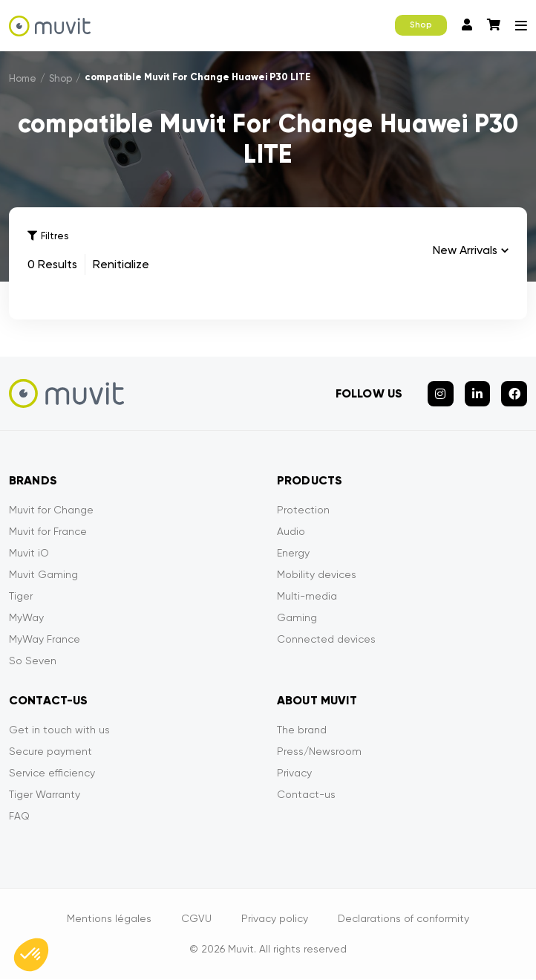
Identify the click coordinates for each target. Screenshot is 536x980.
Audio (291, 532)
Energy (293, 554)
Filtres (48, 236)
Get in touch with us (59, 730)
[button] (31, 955)
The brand (302, 730)
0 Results (52, 264)
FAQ (19, 817)
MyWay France (45, 640)
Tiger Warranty (45, 795)
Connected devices (326, 640)
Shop (421, 25)
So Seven (33, 661)
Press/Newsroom (319, 752)
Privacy (294, 773)
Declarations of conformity (403, 919)
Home (23, 78)
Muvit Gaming (43, 575)
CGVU (196, 919)
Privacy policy (275, 919)
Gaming (297, 618)
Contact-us (306, 795)
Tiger (21, 597)
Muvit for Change (51, 510)
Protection (303, 510)
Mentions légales (109, 919)
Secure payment (50, 752)
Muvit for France (48, 532)
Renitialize (121, 264)
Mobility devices (317, 575)
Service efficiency (52, 773)
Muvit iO (29, 554)
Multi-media (307, 597)
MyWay (26, 618)
